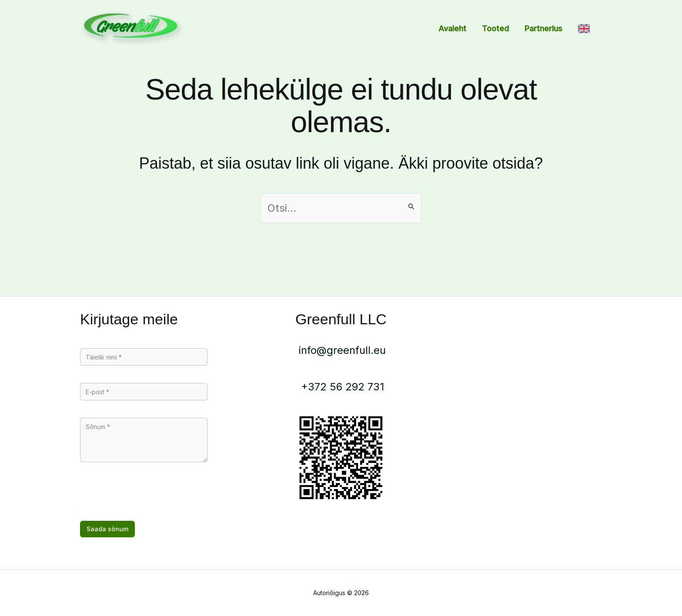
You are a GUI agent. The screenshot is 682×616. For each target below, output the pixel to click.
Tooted (495, 28)
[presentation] (146, 495)
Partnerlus (543, 28)
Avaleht (452, 28)
